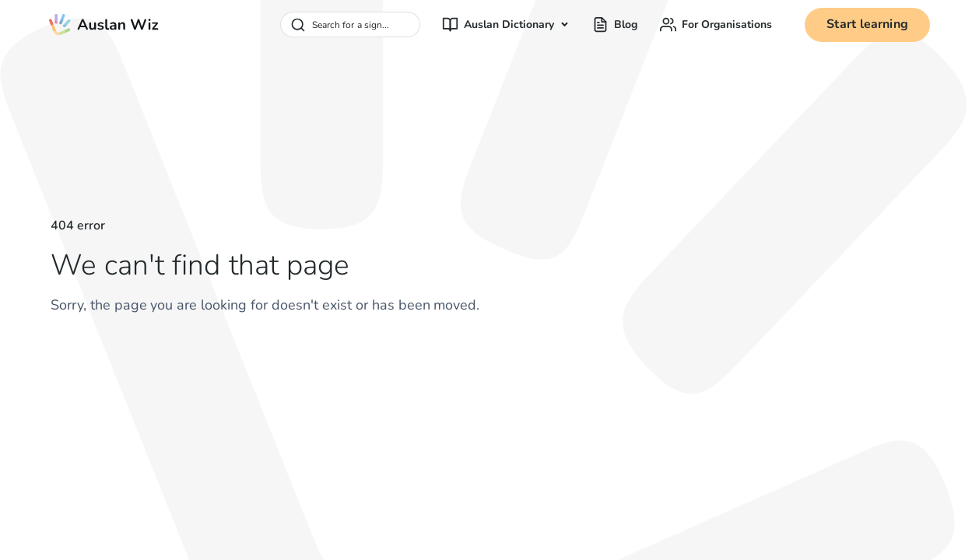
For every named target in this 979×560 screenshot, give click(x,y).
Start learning (867, 24)
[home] (104, 25)
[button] (506, 24)
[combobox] (350, 24)
